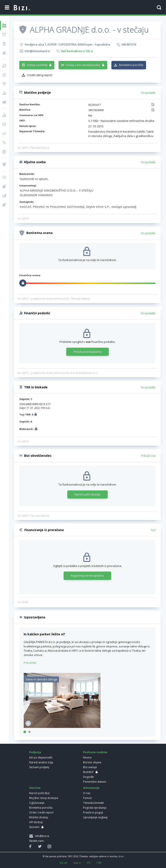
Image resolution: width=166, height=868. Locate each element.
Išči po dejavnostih (41, 757)
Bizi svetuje (90, 767)
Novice (87, 757)
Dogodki (88, 777)
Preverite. (30, 663)
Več (153, 530)
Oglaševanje (37, 803)
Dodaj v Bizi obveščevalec (83, 65)
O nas (87, 793)
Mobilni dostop (39, 817)
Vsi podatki (148, 93)
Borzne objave (92, 762)
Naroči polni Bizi (39, 793)
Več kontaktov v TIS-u (77, 51)
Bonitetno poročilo (131, 65)
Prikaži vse (148, 456)
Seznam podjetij (39, 767)
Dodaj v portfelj (37, 65)
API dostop (36, 822)
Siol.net (63, 863)
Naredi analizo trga (41, 762)
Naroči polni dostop (87, 494)
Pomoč (87, 798)
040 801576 (129, 44)
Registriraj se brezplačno (87, 576)
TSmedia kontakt (93, 803)
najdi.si (77, 863)
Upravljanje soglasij (95, 817)
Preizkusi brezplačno (87, 352)
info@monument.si (37, 51)
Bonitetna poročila (41, 808)
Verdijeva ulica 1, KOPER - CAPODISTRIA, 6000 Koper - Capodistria (67, 44)
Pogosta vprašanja (95, 808)
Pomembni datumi (95, 782)
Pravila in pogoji (93, 812)
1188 (99, 863)
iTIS (88, 863)
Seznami (34, 827)
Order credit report (41, 812)
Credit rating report (40, 75)
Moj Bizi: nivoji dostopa (44, 798)
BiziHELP (88, 772)
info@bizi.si (41, 836)
